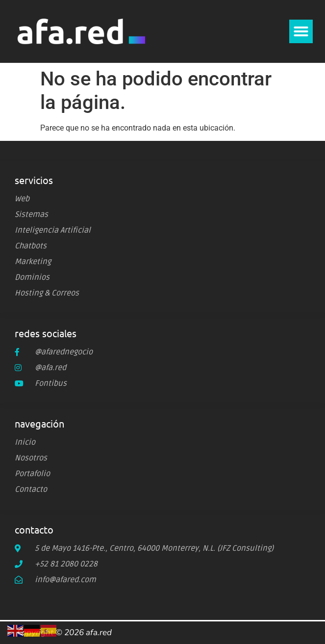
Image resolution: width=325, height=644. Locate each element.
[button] (301, 31)
